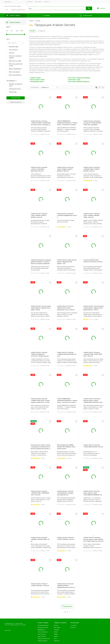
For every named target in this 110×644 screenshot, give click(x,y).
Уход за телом (42, 636)
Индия (56, 634)
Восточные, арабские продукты (79, 82)
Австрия (56, 630)
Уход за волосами (43, 632)
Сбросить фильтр (16, 102)
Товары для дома (42, 641)
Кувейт (56, 636)
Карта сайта (8, 630)
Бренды (38, 21)
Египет (56, 632)
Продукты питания (43, 628)
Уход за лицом (42, 634)
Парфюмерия (41, 630)
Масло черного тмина (37, 80)
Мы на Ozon (38, 2)
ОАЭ (55, 639)
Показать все (67, 606)
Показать (14, 98)
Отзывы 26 (42, 31)
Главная (31, 21)
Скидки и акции (35, 78)
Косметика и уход (74, 80)
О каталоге (30, 2)
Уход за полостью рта (44, 639)
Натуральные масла (37, 82)
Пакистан (57, 641)
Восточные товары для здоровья (79, 78)
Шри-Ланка (57, 628)
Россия (56, 625)
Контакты (47, 2)
